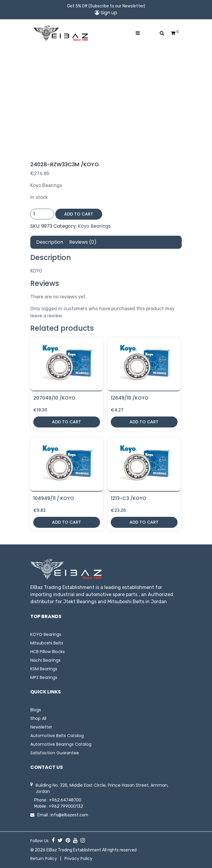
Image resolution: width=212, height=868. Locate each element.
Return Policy (44, 859)
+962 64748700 (65, 800)
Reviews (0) (83, 242)
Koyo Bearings (94, 226)
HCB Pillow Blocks (48, 652)
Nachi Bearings (45, 660)
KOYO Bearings (46, 634)
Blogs (36, 710)
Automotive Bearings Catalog (61, 744)
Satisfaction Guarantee (55, 753)
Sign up (106, 13)
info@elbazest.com (69, 815)
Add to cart (79, 214)
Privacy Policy (78, 859)
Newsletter (41, 727)
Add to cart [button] (67, 422)
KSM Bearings (44, 669)
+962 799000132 (66, 806)
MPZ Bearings (44, 677)
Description (50, 242)
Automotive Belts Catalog (57, 736)
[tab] (50, 242)
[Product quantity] (42, 214)
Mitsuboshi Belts (47, 643)
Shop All (38, 718)
